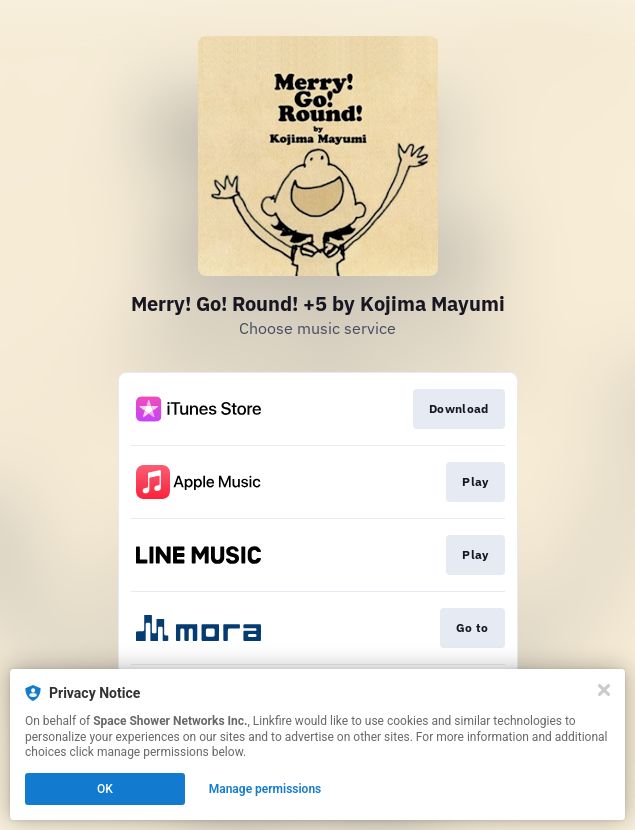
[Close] (604, 690)
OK (105, 789)
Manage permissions (265, 789)
